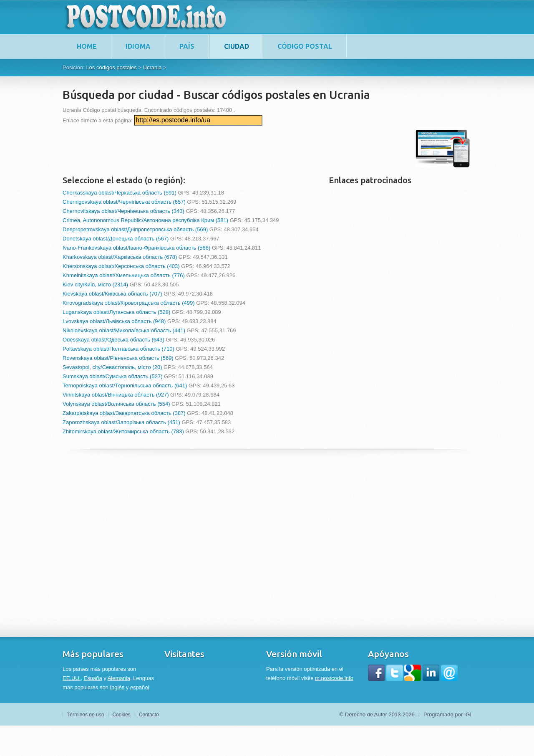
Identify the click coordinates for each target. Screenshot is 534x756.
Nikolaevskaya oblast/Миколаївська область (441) (124, 330)
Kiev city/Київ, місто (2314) (95, 284)
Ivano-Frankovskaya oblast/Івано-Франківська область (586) (136, 248)
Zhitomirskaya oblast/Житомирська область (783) (123, 431)
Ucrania (152, 67)
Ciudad (237, 46)
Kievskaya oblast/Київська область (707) (112, 294)
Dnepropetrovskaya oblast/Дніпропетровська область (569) (135, 229)
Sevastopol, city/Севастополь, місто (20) (112, 367)
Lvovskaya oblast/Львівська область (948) (114, 321)
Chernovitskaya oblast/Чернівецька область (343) (123, 211)
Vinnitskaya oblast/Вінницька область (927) (116, 395)
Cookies (121, 715)
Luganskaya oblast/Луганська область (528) (116, 312)
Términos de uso (85, 715)
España (93, 678)
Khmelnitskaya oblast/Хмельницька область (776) (124, 275)
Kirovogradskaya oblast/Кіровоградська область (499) (129, 303)
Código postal (305, 46)
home (87, 46)
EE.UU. (72, 678)
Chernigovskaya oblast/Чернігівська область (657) (124, 202)
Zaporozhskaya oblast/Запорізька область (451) (121, 422)
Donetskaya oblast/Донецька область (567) (116, 239)
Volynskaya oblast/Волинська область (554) (116, 404)
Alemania (119, 678)
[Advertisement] (214, 149)
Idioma (138, 46)
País (187, 46)
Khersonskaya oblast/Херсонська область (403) (121, 266)
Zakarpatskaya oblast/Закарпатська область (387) (124, 413)
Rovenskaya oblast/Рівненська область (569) (118, 358)
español (140, 687)
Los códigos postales (111, 67)
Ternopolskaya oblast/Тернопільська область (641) (125, 386)
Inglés (117, 687)
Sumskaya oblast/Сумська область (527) (112, 376)
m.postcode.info (334, 678)
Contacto (149, 715)
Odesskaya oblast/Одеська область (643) (113, 340)
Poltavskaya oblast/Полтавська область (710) (118, 349)
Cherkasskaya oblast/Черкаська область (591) (120, 193)
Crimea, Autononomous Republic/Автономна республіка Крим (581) (145, 220)
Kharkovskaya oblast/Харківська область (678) (120, 257)
